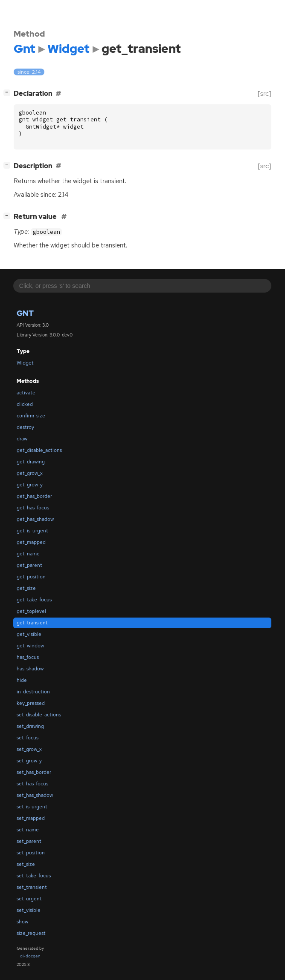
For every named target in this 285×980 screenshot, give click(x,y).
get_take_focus (34, 600)
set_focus (28, 738)
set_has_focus (32, 784)
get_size (26, 588)
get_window (30, 646)
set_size (26, 864)
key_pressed (31, 703)
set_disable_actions (39, 715)
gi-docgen (30, 956)
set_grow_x (29, 749)
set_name (28, 830)
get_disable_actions (39, 450)
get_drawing (31, 462)
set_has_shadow (35, 795)
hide (22, 680)
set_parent (29, 841)
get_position (31, 577)
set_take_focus (34, 876)
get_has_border (34, 496)
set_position (31, 853)
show (22, 922)
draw (22, 439)
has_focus (28, 657)
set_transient (32, 887)
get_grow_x (30, 473)
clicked (25, 404)
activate (26, 393)
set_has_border (34, 772)
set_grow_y (29, 761)
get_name (28, 554)
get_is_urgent (32, 531)
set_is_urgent (32, 807)
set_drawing (30, 726)
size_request (31, 933)
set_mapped (31, 818)
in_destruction (33, 692)
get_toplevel (31, 611)
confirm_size (31, 416)
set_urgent (29, 899)
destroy (25, 427)
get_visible (29, 634)
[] (9, 93)
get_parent (29, 565)
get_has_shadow (35, 519)
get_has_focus (33, 508)
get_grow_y (30, 485)
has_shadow (30, 669)
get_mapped (31, 542)
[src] (265, 93)
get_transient (32, 623)
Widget (25, 363)
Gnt (25, 313)
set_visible (29, 910)
